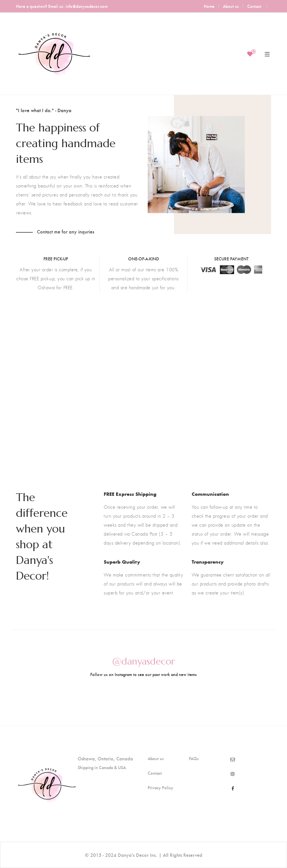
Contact (254, 6)
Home (209, 6)
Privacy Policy (160, 788)
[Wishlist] (250, 54)
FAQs (194, 758)
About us (231, 6)
